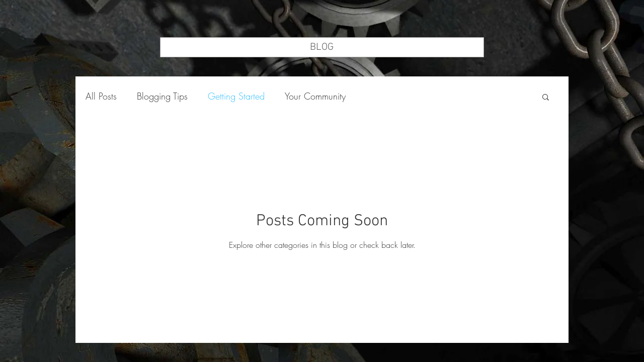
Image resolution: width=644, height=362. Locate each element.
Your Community (315, 96)
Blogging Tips (162, 96)
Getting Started (236, 96)
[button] (546, 98)
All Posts (101, 96)
